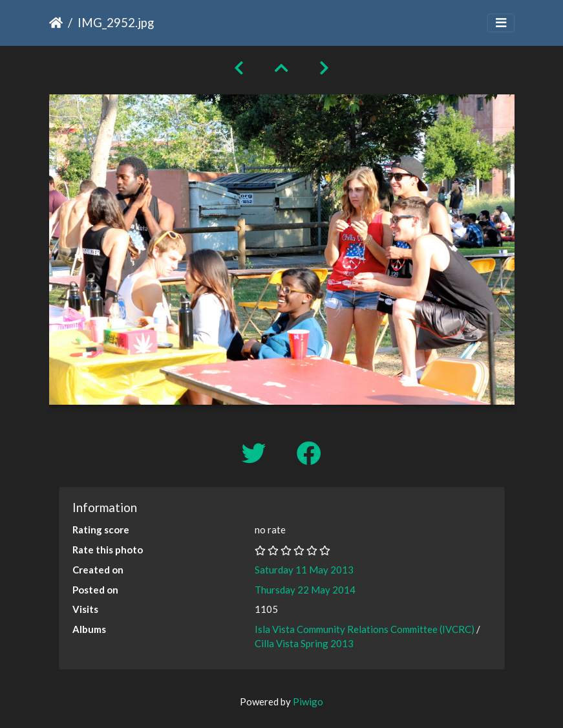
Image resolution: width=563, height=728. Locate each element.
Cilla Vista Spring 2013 (304, 643)
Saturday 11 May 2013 (304, 570)
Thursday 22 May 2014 (305, 590)
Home (56, 23)
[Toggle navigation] (501, 23)
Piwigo (308, 701)
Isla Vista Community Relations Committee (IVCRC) (365, 629)
